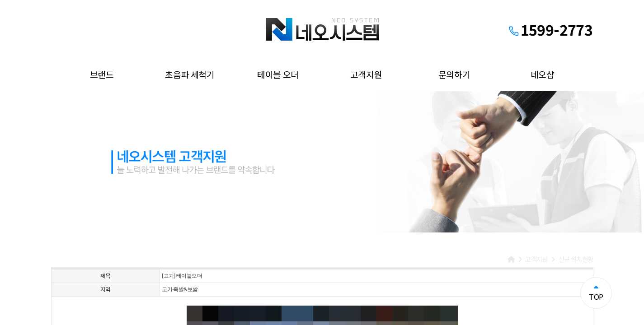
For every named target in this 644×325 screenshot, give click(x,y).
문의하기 (454, 74)
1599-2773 (557, 29)
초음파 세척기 (190, 74)
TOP (596, 293)
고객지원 (366, 74)
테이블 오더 (278, 74)
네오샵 (543, 74)
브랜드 (102, 74)
